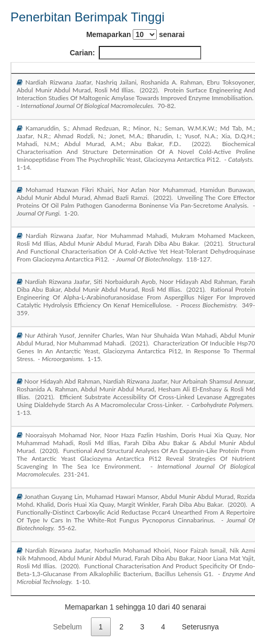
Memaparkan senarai (135, 34)
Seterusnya (200, 627)
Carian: (136, 53)
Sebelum (67, 627)
